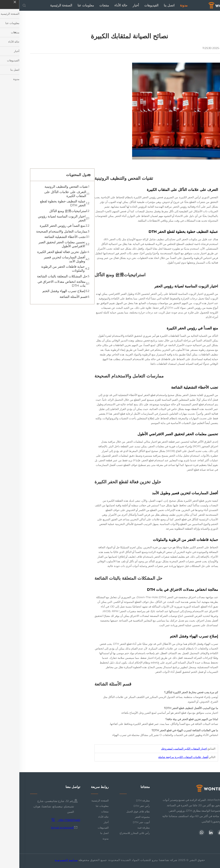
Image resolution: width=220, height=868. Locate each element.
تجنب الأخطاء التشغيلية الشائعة (46, 237)
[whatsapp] (182, 832)
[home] (203, 5)
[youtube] (201, 832)
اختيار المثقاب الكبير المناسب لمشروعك (165, 749)
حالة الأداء (101, 5)
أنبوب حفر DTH (122, 822)
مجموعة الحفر (123, 817)
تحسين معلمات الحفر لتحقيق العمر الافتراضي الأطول (42, 244)
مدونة (164, 5)
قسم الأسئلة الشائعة (54, 297)
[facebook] (207, 832)
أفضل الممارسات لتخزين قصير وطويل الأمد (45, 259)
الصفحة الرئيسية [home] (42, 5)
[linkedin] (192, 832)
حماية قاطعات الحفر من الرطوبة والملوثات (44, 269)
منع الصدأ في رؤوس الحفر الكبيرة (43, 226)
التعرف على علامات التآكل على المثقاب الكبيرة (46, 194)
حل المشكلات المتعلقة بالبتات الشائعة (43, 276)
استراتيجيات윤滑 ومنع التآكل (49, 211)
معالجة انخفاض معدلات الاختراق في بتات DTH (42, 284)
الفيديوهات (132, 5)
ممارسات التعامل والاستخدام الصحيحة (42, 231)
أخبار (116, 5)
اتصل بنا (150, 5)
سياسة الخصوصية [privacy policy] (47, 860)
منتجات (85, 5)
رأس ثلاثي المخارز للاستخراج (115, 833)
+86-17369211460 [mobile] (46, 820)
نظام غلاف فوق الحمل (119, 811)
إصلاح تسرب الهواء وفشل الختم (44, 291)
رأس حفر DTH (122, 806)
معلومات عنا (66, 5)
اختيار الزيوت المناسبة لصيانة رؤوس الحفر (42, 218)
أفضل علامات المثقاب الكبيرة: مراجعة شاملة (164, 757)
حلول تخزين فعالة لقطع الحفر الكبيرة (43, 252)
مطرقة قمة (124, 828)
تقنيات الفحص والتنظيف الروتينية (47, 187)
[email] (43, 828)
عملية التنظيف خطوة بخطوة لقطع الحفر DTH (43, 203)
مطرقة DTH (124, 801)
